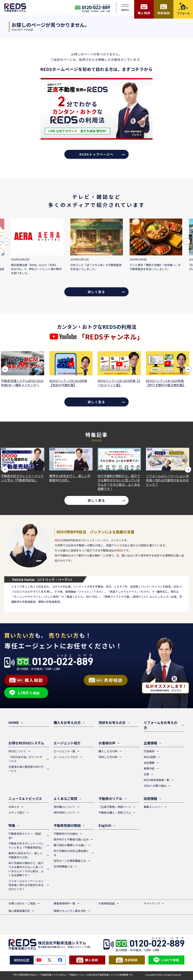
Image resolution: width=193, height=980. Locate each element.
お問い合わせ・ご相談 (22, 903)
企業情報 (150, 743)
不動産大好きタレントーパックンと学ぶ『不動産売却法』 (24, 478)
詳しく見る (96, 292)
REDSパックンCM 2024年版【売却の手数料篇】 (70, 383)
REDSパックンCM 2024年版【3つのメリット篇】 (120, 383)
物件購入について (64, 807)
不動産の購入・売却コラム (115, 812)
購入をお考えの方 (67, 723)
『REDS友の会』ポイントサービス (25, 759)
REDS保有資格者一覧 (156, 780)
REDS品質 (150, 757)
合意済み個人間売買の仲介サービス (26, 769)
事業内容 (149, 768)
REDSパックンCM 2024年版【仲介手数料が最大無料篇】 (167, 383)
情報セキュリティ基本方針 (70, 911)
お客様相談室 (107, 903)
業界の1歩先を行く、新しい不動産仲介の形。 (71, 478)
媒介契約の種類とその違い (70, 845)
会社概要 (149, 763)
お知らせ (14, 807)
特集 (12, 825)
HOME (14, 723)
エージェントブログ (66, 757)
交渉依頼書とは (63, 866)
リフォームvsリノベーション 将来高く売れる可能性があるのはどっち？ (169, 480)
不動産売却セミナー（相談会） (25, 836)
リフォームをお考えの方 (160, 725)
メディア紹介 (16, 812)
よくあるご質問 (65, 799)
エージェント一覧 (64, 751)
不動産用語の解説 (67, 825)
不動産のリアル (110, 799)
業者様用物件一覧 (64, 903)
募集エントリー (153, 807)
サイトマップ (152, 903)
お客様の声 (107, 743)
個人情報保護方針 (19, 911)
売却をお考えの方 (112, 723)
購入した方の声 (108, 751)
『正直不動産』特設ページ (115, 807)
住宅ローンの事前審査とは (70, 861)
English (105, 825)
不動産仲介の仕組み (66, 834)
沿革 (146, 774)
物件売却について (64, 812)
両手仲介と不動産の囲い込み (71, 839)
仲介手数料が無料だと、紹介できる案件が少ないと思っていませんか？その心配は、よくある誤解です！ (120, 482)
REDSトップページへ (96, 154)
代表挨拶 (149, 751)
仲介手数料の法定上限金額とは (71, 853)
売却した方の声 (108, 757)
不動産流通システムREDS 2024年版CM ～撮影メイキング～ (24, 383)
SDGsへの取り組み (155, 786)
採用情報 (150, 799)
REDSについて (17, 751)
